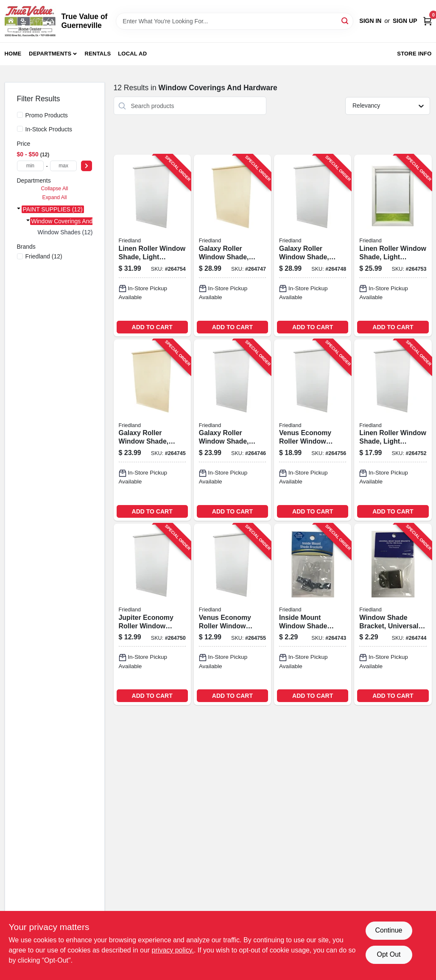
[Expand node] (19, 209)
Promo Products (47, 115)
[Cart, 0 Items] (428, 21)
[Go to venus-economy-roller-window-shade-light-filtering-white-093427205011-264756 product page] (313, 430)
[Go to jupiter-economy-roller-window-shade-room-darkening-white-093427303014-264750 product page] (152, 614)
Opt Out (388, 954)
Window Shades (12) (65, 232)
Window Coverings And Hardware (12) (82, 221)
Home (13, 54)
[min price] (31, 166)
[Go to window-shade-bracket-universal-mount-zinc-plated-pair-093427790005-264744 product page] (393, 614)
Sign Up (405, 21)
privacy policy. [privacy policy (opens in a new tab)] (173, 950)
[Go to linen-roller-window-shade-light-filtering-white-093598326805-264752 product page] (393, 430)
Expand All (55, 197)
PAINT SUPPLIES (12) (53, 209)
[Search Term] (235, 21)
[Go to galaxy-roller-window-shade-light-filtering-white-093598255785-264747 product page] (232, 245)
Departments (50, 54)
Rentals (98, 54)
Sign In (370, 21)
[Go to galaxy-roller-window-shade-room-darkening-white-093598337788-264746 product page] (232, 430)
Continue (388, 930)
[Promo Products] (20, 115)
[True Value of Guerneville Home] (30, 21)
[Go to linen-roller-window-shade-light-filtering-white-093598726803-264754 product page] (152, 245)
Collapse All (54, 189)
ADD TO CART (152, 327)
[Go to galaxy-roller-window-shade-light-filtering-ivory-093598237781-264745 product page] (152, 430)
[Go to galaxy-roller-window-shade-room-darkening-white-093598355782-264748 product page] (313, 245)
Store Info (414, 54)
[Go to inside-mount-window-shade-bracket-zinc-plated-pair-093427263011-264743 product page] (313, 614)
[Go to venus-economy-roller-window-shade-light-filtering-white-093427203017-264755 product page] (232, 614)
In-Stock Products (49, 129)
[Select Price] (87, 166)
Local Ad (132, 54)
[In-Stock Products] (20, 129)
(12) (44, 256)
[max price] (64, 166)
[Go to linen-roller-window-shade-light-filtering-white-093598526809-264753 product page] (393, 245)
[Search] (345, 21)
